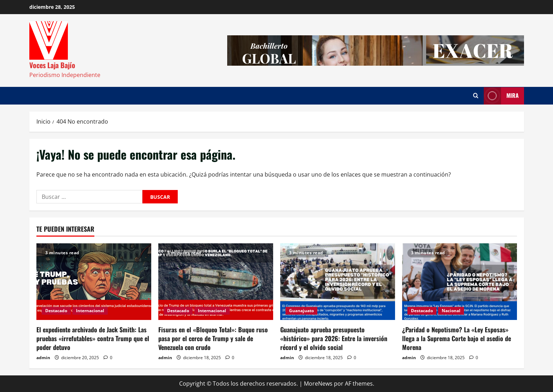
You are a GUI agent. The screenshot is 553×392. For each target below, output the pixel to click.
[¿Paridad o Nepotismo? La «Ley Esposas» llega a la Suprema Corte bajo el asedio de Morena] (460, 282)
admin (43, 358)
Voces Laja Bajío (52, 65)
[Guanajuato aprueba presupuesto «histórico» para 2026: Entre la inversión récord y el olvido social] (338, 282)
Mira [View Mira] (501, 96)
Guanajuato (301, 311)
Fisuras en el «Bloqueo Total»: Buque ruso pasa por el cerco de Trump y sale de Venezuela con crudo (213, 338)
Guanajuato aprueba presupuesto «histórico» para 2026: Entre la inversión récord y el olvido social (334, 338)
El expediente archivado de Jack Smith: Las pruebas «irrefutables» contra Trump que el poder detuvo (93, 338)
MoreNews (318, 384)
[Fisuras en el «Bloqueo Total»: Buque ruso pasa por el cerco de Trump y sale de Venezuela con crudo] (216, 282)
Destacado (56, 311)
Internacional (90, 311)
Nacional (451, 311)
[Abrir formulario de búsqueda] (476, 96)
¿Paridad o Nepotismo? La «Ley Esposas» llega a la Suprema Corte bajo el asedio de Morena (457, 338)
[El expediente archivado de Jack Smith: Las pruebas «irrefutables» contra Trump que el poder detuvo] (94, 282)
